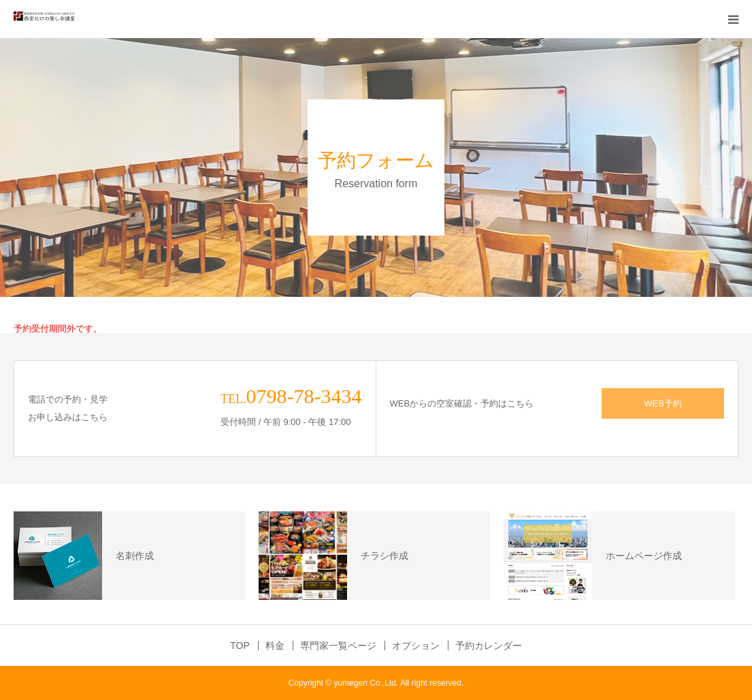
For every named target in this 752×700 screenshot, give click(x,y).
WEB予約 (663, 403)
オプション (416, 646)
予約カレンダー (489, 646)
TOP (240, 646)
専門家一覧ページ (338, 646)
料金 (275, 646)
